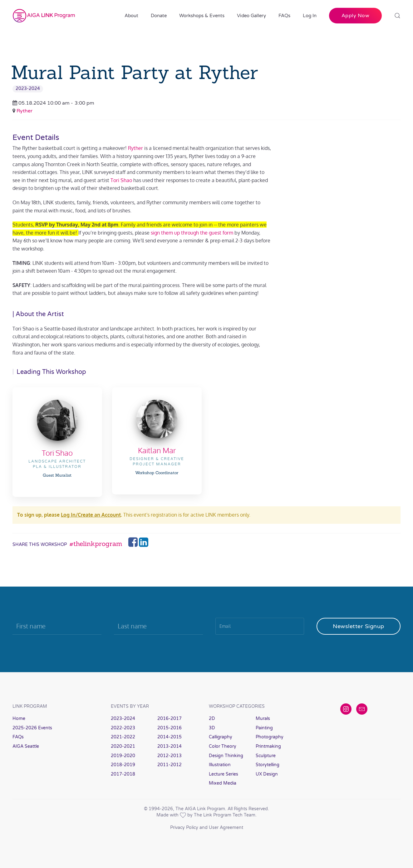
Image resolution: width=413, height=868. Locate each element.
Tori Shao (57, 453)
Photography (270, 737)
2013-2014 (170, 746)
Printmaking (268, 746)
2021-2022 (123, 737)
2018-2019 (123, 765)
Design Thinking (226, 756)
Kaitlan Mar (157, 450)
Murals (263, 719)
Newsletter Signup (359, 626)
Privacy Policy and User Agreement (207, 828)
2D (212, 719)
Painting (264, 728)
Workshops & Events (202, 16)
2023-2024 (28, 89)
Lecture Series (224, 774)
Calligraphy (221, 737)
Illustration (220, 765)
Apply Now (356, 16)
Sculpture (266, 756)
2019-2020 (123, 756)
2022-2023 (123, 728)
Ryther (25, 111)
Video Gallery (251, 16)
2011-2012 (170, 765)
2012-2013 (170, 756)
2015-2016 (170, 728)
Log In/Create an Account (91, 515)
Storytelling (268, 765)
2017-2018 (123, 774)
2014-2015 (170, 737)
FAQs (284, 16)
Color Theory (223, 746)
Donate (159, 16)
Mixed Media (223, 783)
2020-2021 (123, 746)
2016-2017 (170, 719)
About (131, 16)
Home (19, 719)
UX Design (267, 774)
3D (212, 728)
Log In (310, 16)
